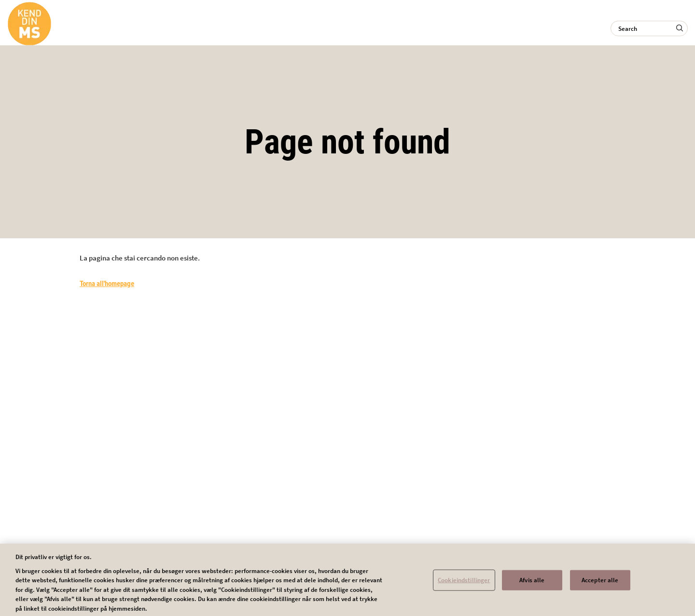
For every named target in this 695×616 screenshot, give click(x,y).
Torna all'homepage (107, 284)
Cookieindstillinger (464, 583)
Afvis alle (532, 583)
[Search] (649, 28)
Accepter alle (600, 583)
